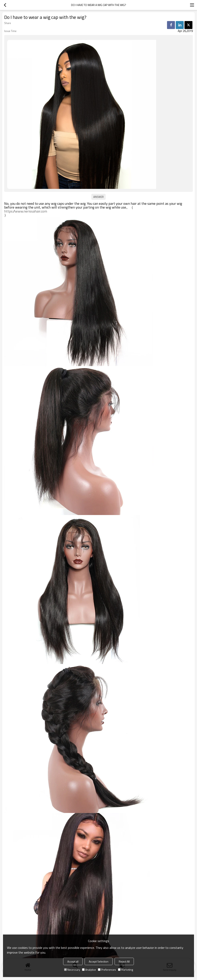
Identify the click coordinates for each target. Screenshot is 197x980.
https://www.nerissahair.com (26, 211)
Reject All (124, 961)
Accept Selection (99, 961)
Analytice (89, 970)
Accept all (73, 961)
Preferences (107, 970)
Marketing (126, 970)
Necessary (72, 970)
